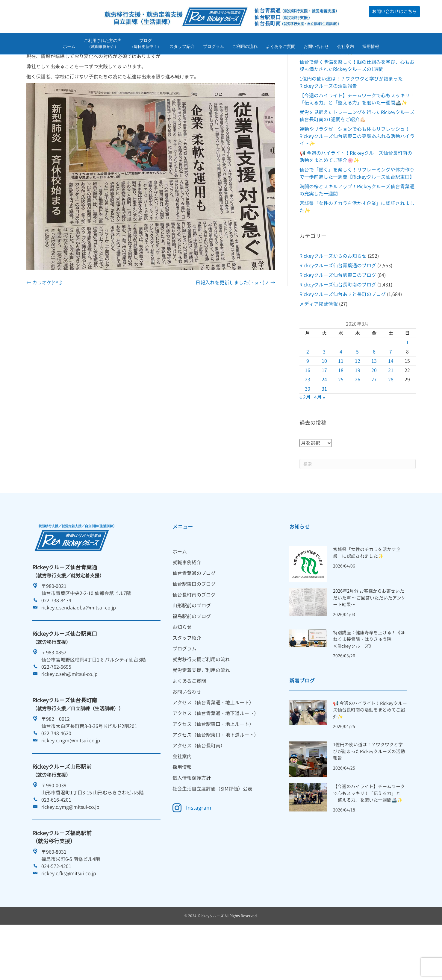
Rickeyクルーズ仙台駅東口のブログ (338, 312)
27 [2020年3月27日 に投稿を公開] (374, 417)
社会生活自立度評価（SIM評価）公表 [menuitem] (212, 826)
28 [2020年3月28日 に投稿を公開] (391, 417)
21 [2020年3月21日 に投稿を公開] (391, 408)
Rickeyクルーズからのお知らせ (333, 293)
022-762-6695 (56, 704)
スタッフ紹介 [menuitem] (187, 675)
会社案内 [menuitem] (182, 794)
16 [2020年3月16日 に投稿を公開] (308, 408)
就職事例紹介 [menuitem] (187, 600)
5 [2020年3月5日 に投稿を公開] (357, 389)
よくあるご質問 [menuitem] (189, 718)
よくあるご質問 (281, 47)
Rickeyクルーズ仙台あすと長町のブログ (343, 332)
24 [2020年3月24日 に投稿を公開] (324, 417)
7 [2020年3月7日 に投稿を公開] (391, 389)
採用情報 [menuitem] (182, 805)
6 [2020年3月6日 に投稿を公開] (374, 389)
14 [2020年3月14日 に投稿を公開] (391, 398)
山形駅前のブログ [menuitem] (192, 643)
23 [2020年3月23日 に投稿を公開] (308, 417)
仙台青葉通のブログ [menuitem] (194, 611)
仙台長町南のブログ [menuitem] (194, 632)
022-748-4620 (56, 771)
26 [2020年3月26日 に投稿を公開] (358, 417)
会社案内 (346, 47)
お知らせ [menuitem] (182, 665)
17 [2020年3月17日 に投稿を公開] (324, 408)
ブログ (146, 45)
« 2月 (305, 435)
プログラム (214, 47)
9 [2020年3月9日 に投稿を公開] (308, 398)
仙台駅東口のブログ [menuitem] (194, 621)
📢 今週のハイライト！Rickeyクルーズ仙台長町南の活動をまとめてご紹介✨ (370, 747)
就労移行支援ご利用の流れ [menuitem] (201, 697)
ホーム (69, 47)
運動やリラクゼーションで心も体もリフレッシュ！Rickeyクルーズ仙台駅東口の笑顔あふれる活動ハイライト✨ (357, 174)
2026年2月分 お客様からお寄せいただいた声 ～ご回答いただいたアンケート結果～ (369, 635)
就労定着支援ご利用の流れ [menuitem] (201, 708)
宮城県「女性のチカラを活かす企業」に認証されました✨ (367, 590)
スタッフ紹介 (182, 47)
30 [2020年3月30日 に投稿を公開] (308, 426)
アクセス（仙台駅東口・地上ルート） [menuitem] (213, 761)
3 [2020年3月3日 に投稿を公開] (324, 389)
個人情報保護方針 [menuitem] (192, 815)
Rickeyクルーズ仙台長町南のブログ (338, 322)
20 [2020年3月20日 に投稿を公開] (374, 408)
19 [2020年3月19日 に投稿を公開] (358, 408)
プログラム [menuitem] (184, 686)
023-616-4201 (56, 837)
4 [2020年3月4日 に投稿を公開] (341, 389)
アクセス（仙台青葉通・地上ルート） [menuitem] (213, 740)
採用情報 (371, 47)
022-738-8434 (56, 638)
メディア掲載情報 (319, 341)
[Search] (358, 501)
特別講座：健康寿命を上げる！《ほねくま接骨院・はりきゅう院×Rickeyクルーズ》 (369, 677)
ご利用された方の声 (103, 45)
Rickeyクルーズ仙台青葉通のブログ (338, 303)
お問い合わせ (316, 47)
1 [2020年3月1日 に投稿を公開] (407, 380)
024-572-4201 (56, 904)
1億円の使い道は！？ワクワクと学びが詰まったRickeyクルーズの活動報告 (369, 789)
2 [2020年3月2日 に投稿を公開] (308, 389)
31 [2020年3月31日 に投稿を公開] (324, 426)
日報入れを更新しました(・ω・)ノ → (235, 320)
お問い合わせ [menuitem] (187, 729)
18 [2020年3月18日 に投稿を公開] (341, 408)
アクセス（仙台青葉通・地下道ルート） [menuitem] (216, 751)
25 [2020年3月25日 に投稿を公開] (341, 417)
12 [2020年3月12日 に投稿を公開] (358, 398)
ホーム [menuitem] (180, 589)
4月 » (320, 435)
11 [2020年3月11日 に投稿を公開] (341, 398)
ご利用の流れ (245, 47)
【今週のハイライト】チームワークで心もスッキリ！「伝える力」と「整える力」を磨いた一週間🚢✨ (369, 831)
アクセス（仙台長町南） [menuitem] (199, 783)
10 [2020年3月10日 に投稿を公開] (324, 398)
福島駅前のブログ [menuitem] (192, 654)
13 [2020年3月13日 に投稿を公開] (374, 398)
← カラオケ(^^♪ (45, 320)
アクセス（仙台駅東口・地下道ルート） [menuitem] (216, 772)
